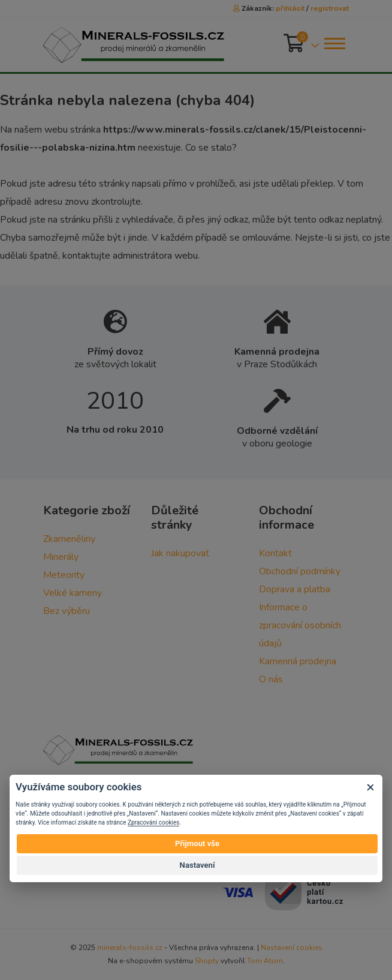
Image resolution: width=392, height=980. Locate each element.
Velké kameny (73, 593)
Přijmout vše (197, 843)
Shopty (207, 961)
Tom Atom (265, 961)
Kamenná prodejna (298, 661)
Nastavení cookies (292, 948)
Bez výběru (67, 611)
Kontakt (275, 553)
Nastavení (197, 865)
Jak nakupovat (180, 553)
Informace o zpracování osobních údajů (300, 625)
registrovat (330, 8)
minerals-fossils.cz (130, 948)
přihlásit (290, 8)
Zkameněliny (69, 539)
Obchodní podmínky (300, 571)
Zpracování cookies (153, 822)
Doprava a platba (295, 589)
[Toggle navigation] (334, 44)
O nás (271, 679)
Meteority (64, 575)
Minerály (61, 557)
